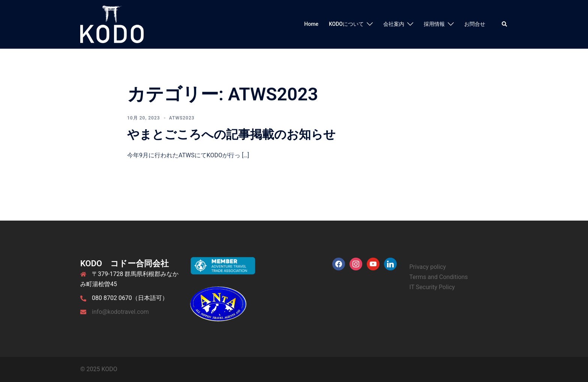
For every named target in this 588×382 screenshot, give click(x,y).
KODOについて (346, 24)
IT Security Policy (432, 287)
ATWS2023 (182, 118)
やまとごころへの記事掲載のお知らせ (231, 134)
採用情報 (434, 24)
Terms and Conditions (439, 277)
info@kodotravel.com (120, 312)
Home (311, 24)
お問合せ (475, 24)
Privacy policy (428, 267)
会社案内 (394, 24)
